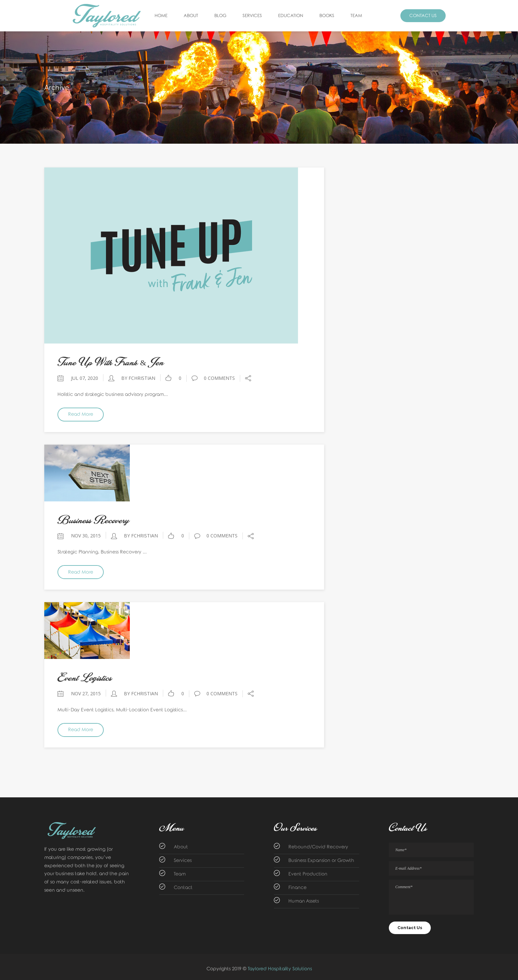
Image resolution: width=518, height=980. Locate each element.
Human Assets (304, 901)
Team (180, 874)
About (181, 847)
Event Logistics (85, 678)
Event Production (308, 874)
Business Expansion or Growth (321, 861)
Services (183, 861)
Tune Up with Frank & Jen (111, 363)
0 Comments (213, 378)
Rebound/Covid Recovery (318, 847)
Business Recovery (93, 520)
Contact (183, 888)
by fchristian (138, 378)
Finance (297, 888)
